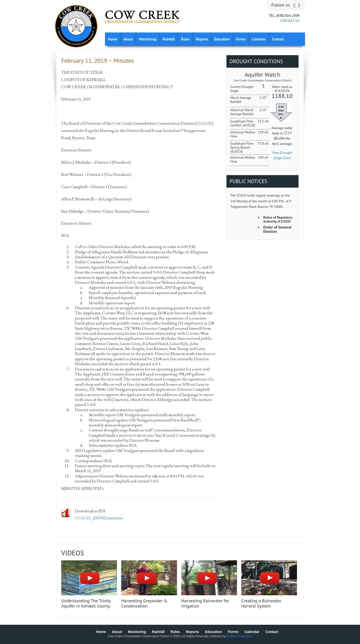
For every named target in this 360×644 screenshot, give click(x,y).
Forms (241, 39)
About (128, 39)
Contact (278, 39)
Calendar (259, 39)
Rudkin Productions (239, 636)
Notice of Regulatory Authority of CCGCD (278, 219)
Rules (185, 39)
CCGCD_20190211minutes (99, 518)
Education (222, 39)
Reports (202, 39)
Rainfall (169, 39)
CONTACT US (290, 21)
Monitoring (148, 39)
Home (113, 39)
